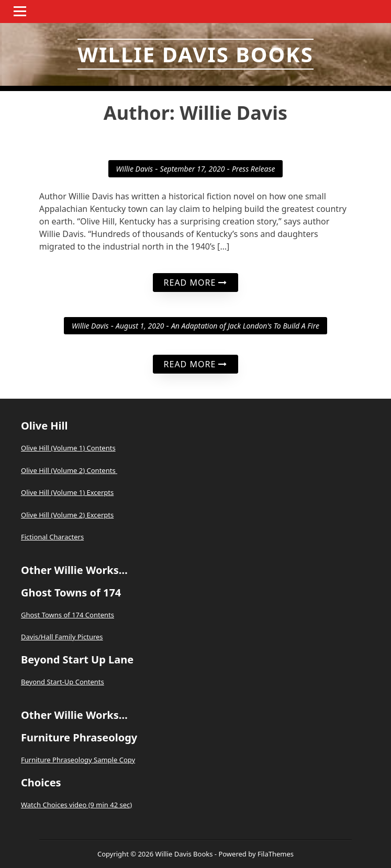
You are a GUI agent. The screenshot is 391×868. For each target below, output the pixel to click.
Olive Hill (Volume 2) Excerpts (67, 515)
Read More (196, 283)
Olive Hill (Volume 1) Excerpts (67, 492)
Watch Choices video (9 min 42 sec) (76, 805)
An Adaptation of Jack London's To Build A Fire (245, 326)
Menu (21, 11)
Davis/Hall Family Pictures (62, 637)
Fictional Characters (52, 537)
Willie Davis (135, 169)
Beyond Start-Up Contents (63, 682)
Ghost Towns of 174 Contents (68, 615)
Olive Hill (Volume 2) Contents (69, 470)
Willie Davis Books (195, 54)
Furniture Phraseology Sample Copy (78, 760)
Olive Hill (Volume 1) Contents (68, 448)
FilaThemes (276, 854)
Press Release (254, 169)
